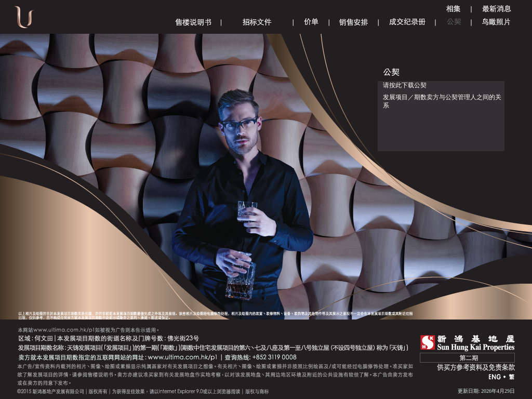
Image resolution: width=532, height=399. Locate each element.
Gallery (454, 9)
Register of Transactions (407, 22)
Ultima (24, 21)
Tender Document (257, 22)
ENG (495, 377)
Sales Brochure (193, 22)
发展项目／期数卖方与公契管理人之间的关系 (442, 101)
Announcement (497, 9)
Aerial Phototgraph (496, 22)
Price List (311, 22)
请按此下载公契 (405, 85)
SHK (468, 343)
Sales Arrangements (354, 22)
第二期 (467, 358)
